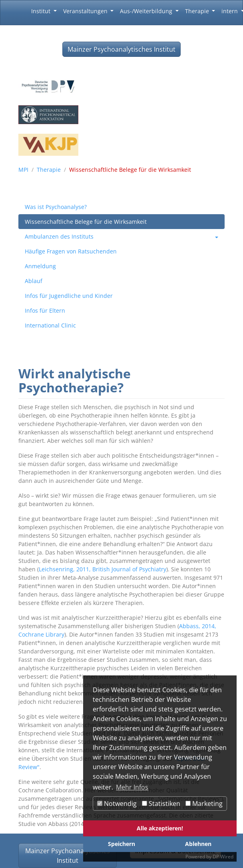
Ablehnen (198, 844)
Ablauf (34, 281)
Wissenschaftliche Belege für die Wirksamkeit (86, 222)
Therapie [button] (198, 11)
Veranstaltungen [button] (86, 11)
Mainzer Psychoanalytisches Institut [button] (121, 49)
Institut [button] (42, 11)
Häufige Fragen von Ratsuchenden (71, 251)
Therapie (49, 170)
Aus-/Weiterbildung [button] (147, 11)
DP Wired (223, 857)
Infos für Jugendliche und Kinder (69, 296)
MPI (23, 170)
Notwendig (117, 804)
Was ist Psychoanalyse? (56, 207)
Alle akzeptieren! (160, 828)
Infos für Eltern (45, 310)
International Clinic (50, 325)
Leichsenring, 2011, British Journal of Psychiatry (103, 569)
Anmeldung (40, 266)
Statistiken (161, 804)
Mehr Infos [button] (132, 787)
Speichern (121, 844)
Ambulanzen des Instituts (59, 236)
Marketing (204, 804)
